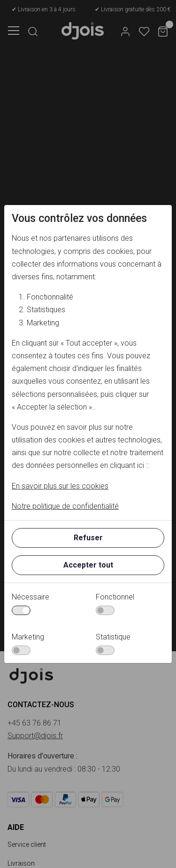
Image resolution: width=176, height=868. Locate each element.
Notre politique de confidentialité (65, 506)
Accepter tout (88, 565)
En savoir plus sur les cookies (60, 486)
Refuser (88, 538)
